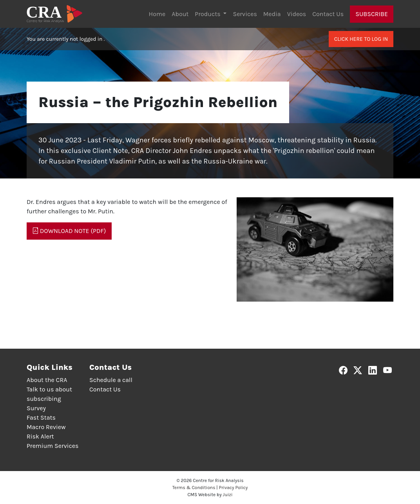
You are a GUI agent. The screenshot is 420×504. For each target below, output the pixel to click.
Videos (297, 14)
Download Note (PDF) (69, 231)
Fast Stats (41, 418)
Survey (36, 408)
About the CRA (47, 380)
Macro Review (46, 427)
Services (245, 14)
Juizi (228, 495)
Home (157, 14)
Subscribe (372, 14)
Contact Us (328, 14)
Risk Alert (40, 436)
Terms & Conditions (194, 488)
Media (272, 14)
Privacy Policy (234, 488)
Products (208, 14)
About (180, 14)
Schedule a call (111, 380)
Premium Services (52, 446)
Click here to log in (361, 39)
